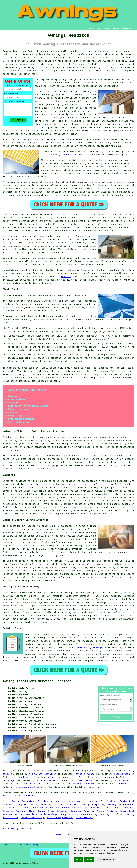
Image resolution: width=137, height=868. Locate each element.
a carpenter (122, 781)
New (20, 845)
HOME (91, 28)
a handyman (23, 777)
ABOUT (107, 28)
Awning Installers (26, 814)
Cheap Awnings (77, 801)
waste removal (85, 781)
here (43, 622)
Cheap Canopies (123, 808)
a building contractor (30, 787)
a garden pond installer (32, 784)
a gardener (123, 784)
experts (73, 616)
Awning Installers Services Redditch (37, 681)
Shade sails (59, 307)
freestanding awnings (75, 155)
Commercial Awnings (33, 818)
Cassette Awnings (14, 811)
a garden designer (103, 777)
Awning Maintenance (120, 805)
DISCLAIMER (128, 28)
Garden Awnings (72, 808)
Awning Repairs (40, 805)
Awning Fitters (106, 811)
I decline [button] (89, 859)
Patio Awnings (49, 814)
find (12, 593)
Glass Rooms (36, 811)
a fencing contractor (82, 784)
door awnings (71, 654)
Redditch (66, 277)
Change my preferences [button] (106, 859)
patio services (85, 774)
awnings (102, 603)
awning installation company (73, 98)
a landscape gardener (61, 777)
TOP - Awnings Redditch (17, 829)
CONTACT (116, 28)
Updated (27, 845)
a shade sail (69, 375)
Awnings (13, 845)
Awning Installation (103, 801)
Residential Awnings (98, 808)
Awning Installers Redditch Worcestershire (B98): (36, 51)
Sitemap (5, 845)
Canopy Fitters (69, 814)
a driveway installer (42, 774)
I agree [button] (79, 859)
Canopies (21, 805)
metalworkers (122, 774)
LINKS (99, 28)
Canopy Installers (66, 805)
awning (14, 64)
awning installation (122, 619)
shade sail (57, 368)
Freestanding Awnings (51, 801)
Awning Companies (23, 801)
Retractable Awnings (16, 808)
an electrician (46, 781)
